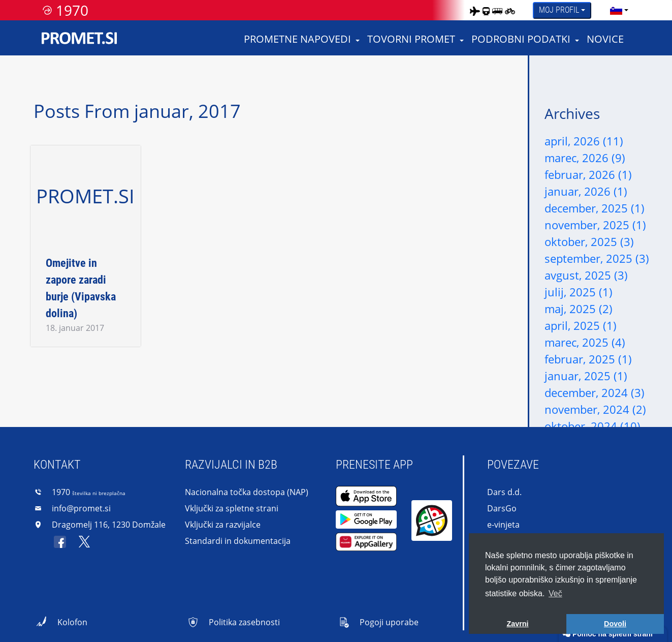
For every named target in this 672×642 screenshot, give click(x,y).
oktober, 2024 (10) (593, 426)
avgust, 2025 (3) (586, 275)
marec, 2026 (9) (585, 158)
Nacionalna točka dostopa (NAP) (247, 492)
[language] (616, 10)
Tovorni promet (411, 39)
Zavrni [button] (517, 624)
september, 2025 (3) (597, 258)
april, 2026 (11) (584, 141)
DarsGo (502, 508)
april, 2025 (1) (581, 325)
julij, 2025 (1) (579, 292)
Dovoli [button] (615, 624)
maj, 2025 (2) (579, 309)
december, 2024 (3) (595, 392)
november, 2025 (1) (595, 225)
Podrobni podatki (521, 39)
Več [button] (555, 593)
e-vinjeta (503, 525)
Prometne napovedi (297, 39)
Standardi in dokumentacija (238, 541)
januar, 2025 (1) (586, 376)
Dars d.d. (504, 492)
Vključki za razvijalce (223, 525)
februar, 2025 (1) (588, 359)
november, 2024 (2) (595, 409)
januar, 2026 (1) (586, 191)
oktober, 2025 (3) (589, 241)
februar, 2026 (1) (588, 174)
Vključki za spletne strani (232, 508)
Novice (605, 39)
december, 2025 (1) (595, 208)
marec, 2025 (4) (585, 342)
